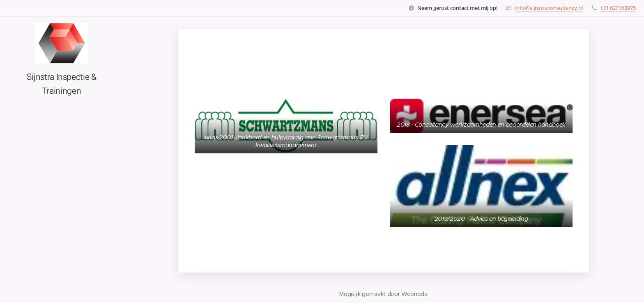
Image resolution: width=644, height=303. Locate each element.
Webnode (415, 294)
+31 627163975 (618, 8)
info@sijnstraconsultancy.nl (549, 8)
